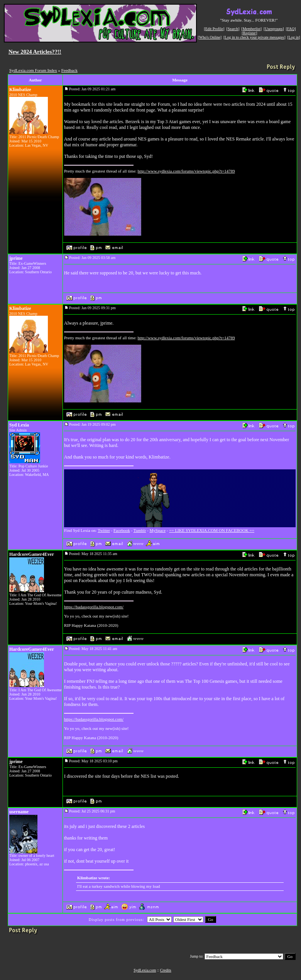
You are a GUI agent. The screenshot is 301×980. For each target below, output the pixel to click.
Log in (294, 37)
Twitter (104, 530)
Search (233, 29)
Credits (166, 970)
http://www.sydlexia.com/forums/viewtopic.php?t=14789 (186, 171)
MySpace (158, 530)
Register (249, 33)
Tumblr (140, 530)
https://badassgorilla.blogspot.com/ (94, 607)
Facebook (122, 530)
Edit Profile (214, 29)
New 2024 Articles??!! (35, 52)
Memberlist (252, 29)
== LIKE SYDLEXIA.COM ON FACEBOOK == (212, 530)
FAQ (291, 29)
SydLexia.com (145, 970)
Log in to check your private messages (254, 37)
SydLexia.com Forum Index (33, 70)
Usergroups (274, 29)
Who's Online (210, 37)
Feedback (69, 70)
